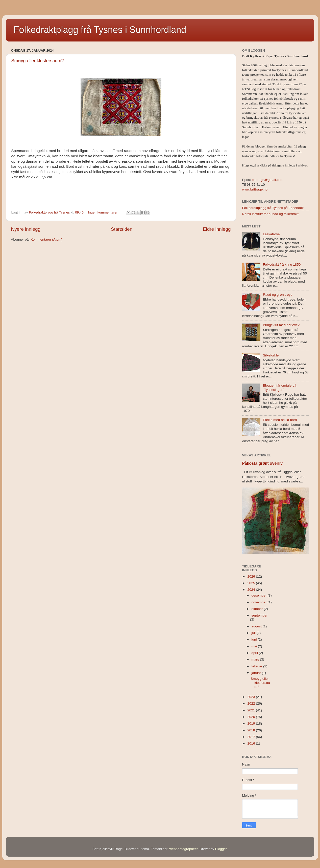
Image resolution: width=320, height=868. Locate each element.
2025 (252, 583)
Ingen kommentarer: (104, 212)
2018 (252, 730)
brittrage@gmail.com (267, 180)
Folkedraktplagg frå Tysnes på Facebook (273, 208)
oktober (258, 609)
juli (254, 633)
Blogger (221, 849)
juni (255, 639)
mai (255, 646)
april (255, 653)
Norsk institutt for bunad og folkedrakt (270, 214)
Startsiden (122, 229)
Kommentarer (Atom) (46, 239)
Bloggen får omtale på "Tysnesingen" (280, 387)
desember (260, 595)
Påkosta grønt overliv (263, 463)
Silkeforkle (271, 355)
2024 (252, 590)
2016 (252, 743)
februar (257, 666)
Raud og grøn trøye (278, 295)
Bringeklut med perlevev (281, 325)
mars (256, 659)
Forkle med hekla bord (280, 420)
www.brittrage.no (255, 189)
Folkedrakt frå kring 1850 (282, 264)
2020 (252, 717)
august (257, 626)
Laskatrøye (271, 234)
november (260, 602)
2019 (252, 723)
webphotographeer (184, 849)
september (260, 615)
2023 (252, 697)
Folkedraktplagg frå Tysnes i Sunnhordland (100, 30)
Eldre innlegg (217, 229)
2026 (252, 576)
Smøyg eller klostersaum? (38, 61)
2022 (252, 703)
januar (257, 673)
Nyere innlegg (26, 229)
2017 (252, 737)
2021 (252, 710)
